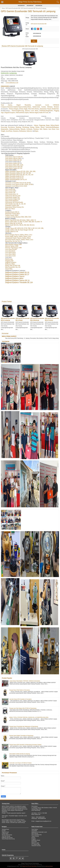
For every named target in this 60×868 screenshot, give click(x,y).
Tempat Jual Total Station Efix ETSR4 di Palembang (23, 708)
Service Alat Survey (7, 835)
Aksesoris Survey (36, 846)
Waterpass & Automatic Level (39, 832)
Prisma (33, 837)
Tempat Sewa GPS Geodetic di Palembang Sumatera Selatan (25, 745)
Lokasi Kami (5, 833)
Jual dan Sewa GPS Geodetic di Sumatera (20, 699)
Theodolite (34, 831)
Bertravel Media (49, 866)
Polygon (34, 839)
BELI (34, 41)
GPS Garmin (35, 833)
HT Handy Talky (36, 844)
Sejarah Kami (5, 832)
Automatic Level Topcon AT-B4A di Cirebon (20, 763)
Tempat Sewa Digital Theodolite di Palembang (21, 736)
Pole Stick (34, 842)
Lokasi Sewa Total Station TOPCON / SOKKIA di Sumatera (25, 681)
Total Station (35, 829)
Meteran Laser (35, 843)
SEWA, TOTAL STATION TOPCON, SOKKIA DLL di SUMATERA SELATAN (29, 717)
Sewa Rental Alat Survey (8, 839)
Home (3, 8)
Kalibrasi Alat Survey (7, 837)
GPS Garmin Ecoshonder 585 (13, 8)
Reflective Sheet (36, 840)
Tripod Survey (35, 836)
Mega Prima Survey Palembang (30, 2)
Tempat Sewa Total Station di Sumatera (20, 690)
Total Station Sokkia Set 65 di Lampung (20, 754)
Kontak (4, 831)
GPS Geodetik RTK (37, 835)
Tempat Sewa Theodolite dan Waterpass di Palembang (24, 726)
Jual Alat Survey (6, 836)
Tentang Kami (5, 829)
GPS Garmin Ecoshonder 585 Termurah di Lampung (28, 11)
